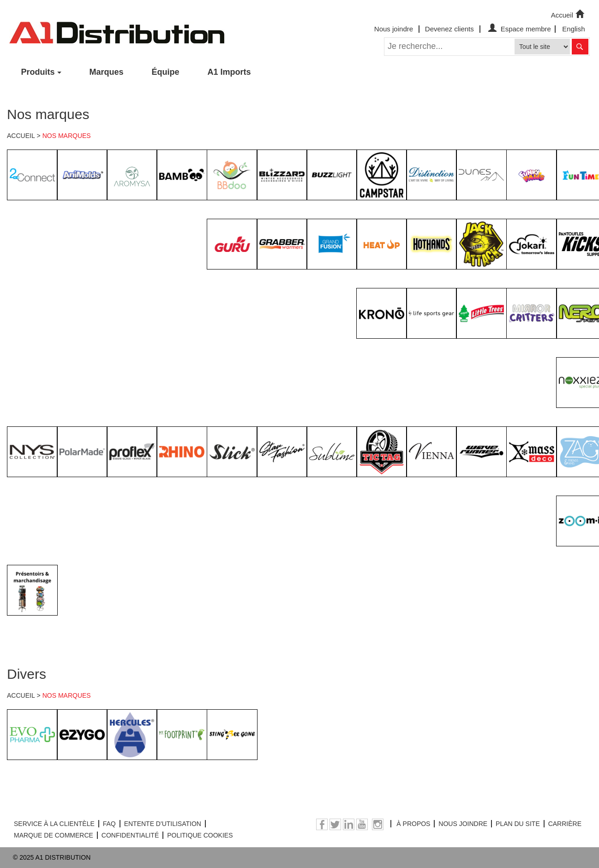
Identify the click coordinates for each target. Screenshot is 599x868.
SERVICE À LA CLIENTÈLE (54, 824)
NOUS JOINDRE (463, 824)
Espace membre (518, 29)
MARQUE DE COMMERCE (54, 835)
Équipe (166, 72)
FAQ (109, 824)
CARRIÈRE (565, 824)
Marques (107, 72)
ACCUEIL (21, 136)
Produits (38, 72)
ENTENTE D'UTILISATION (163, 824)
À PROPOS (413, 824)
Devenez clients (449, 29)
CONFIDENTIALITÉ (130, 835)
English (573, 29)
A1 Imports (229, 72)
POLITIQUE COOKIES (200, 835)
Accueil (569, 14)
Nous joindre (394, 29)
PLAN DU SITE (518, 824)
